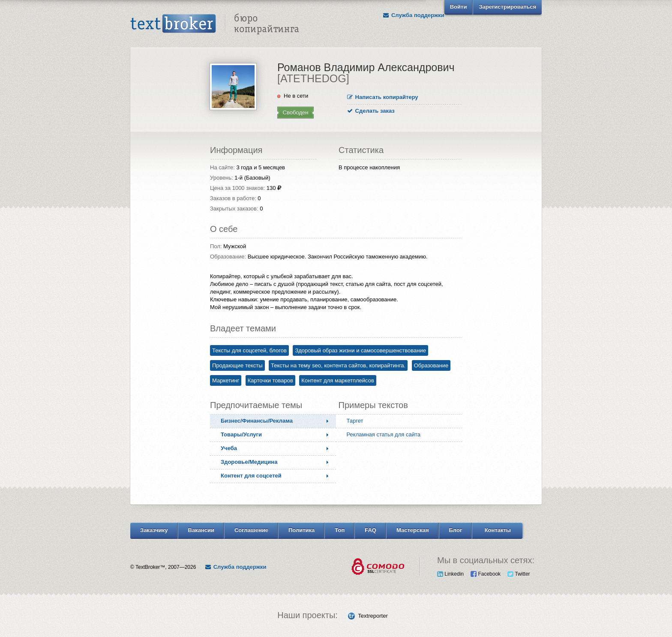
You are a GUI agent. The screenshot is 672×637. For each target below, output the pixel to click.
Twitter (519, 574)
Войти (459, 7)
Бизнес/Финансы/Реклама (257, 421)
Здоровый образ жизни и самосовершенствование (360, 350)
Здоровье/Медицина (249, 462)
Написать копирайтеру (383, 97)
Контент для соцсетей (251, 476)
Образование (431, 365)
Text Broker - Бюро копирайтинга (215, 24)
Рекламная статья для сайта (384, 434)
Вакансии (201, 530)
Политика (301, 530)
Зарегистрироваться (507, 7)
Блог (456, 530)
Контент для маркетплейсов (337, 380)
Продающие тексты (237, 365)
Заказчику (154, 530)
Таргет (355, 421)
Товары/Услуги (241, 434)
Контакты (498, 530)
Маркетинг (226, 380)
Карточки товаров (270, 380)
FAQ (370, 530)
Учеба (229, 448)
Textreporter (373, 616)
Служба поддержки (414, 15)
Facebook (486, 574)
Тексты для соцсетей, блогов (249, 350)
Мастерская (413, 530)
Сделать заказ (371, 111)
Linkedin (450, 574)
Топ (340, 530)
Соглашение (251, 530)
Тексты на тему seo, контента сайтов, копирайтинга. (338, 365)
